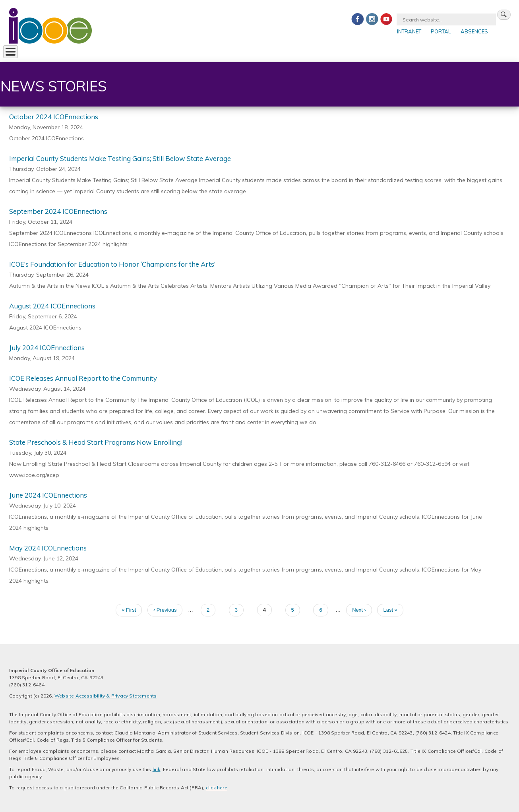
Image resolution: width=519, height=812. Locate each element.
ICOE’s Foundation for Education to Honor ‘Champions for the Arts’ (112, 263)
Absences (474, 31)
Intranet (409, 31)
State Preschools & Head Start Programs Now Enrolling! (96, 441)
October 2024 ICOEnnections (54, 116)
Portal (441, 31)
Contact (273, 53)
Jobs (197, 53)
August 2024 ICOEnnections (52, 305)
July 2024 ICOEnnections (47, 347)
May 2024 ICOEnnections (48, 547)
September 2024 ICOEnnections (58, 210)
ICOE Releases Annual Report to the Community (83, 377)
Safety (307, 53)
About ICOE (25, 53)
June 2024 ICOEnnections (48, 494)
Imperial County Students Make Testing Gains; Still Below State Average (120, 158)
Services (65, 53)
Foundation (232, 53)
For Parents (162, 53)
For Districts (112, 53)
